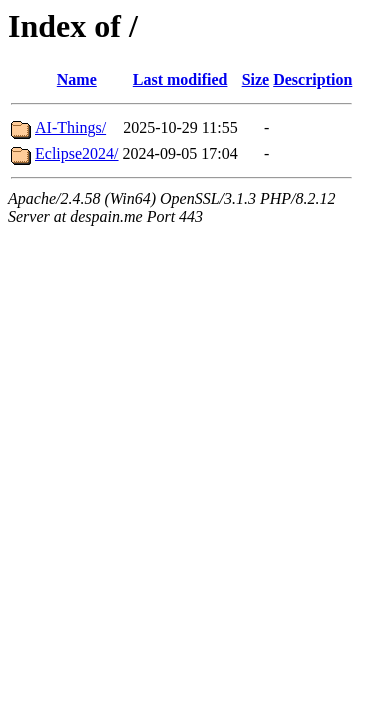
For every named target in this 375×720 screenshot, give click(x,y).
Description (312, 79)
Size (256, 79)
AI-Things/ (70, 127)
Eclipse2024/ (77, 153)
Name (77, 79)
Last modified (180, 79)
